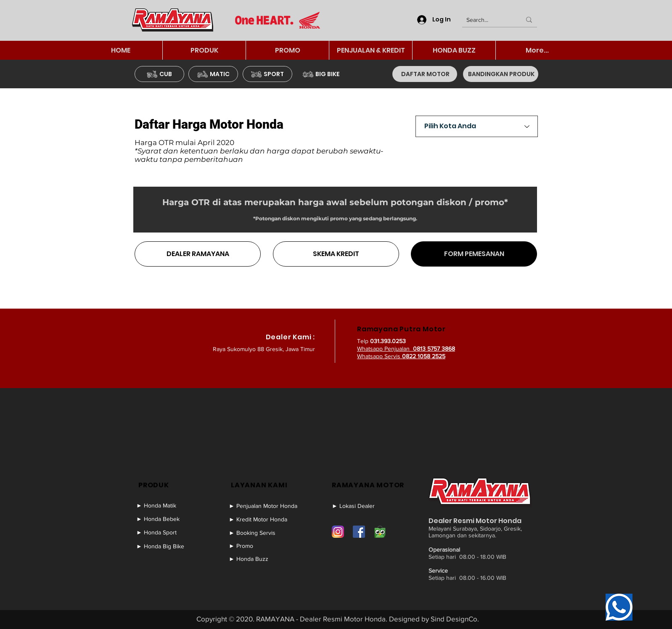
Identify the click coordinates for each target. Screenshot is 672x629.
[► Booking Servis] (267, 533)
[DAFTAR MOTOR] (425, 74)
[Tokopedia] (380, 532)
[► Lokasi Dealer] (364, 506)
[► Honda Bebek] (168, 519)
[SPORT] (267, 74)
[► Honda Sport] (168, 532)
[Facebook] (359, 532)
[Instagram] (338, 532)
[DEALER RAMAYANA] (198, 254)
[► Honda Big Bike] (168, 546)
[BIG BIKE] (321, 74)
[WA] (619, 607)
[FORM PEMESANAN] (474, 254)
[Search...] (487, 20)
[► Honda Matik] (168, 505)
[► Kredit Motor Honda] (267, 519)
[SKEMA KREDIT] (336, 254)
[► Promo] (267, 546)
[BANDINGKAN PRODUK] (501, 74)
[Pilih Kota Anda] (477, 126)
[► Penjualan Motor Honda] (267, 506)
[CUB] (159, 74)
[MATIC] (213, 74)
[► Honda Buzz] (267, 559)
